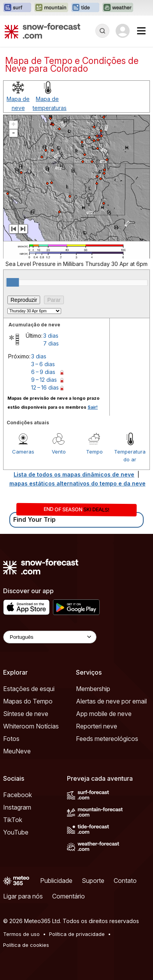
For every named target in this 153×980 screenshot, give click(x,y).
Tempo (94, 452)
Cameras (23, 452)
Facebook (18, 795)
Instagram (17, 807)
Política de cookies (26, 945)
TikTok (13, 820)
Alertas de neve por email (111, 701)
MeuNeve (17, 751)
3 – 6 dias (43, 364)
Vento (59, 452)
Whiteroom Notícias (31, 726)
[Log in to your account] (123, 31)
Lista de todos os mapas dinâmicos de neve (74, 474)
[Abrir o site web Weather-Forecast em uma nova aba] (118, 8)
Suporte (93, 881)
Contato (125, 881)
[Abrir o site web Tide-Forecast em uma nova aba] (85, 8)
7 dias (51, 343)
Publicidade (56, 881)
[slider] (13, 282)
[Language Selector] (50, 637)
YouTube (16, 832)
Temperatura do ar (130, 455)
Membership (93, 689)
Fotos (11, 739)
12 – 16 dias (45, 387)
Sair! (93, 407)
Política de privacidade (77, 934)
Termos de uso (21, 934)
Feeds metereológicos (107, 739)
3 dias (51, 336)
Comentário (69, 896)
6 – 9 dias (43, 372)
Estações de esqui (29, 689)
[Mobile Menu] (141, 31)
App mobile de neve (104, 714)
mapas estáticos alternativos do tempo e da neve (77, 483)
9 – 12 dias (44, 380)
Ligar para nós (23, 896)
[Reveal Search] (102, 31)
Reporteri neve (97, 726)
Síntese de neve (26, 714)
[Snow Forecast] (42, 31)
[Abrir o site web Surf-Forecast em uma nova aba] (17, 8)
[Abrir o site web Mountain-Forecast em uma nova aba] (51, 8)
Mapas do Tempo (28, 701)
